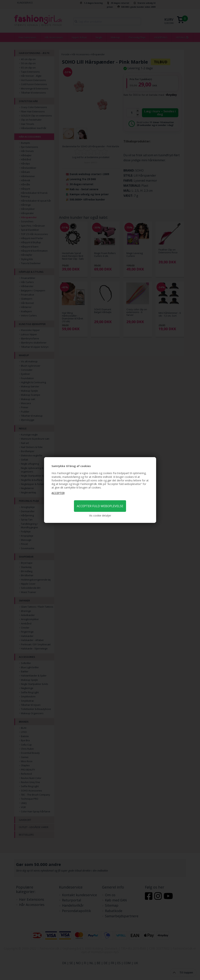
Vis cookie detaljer (100, 515)
